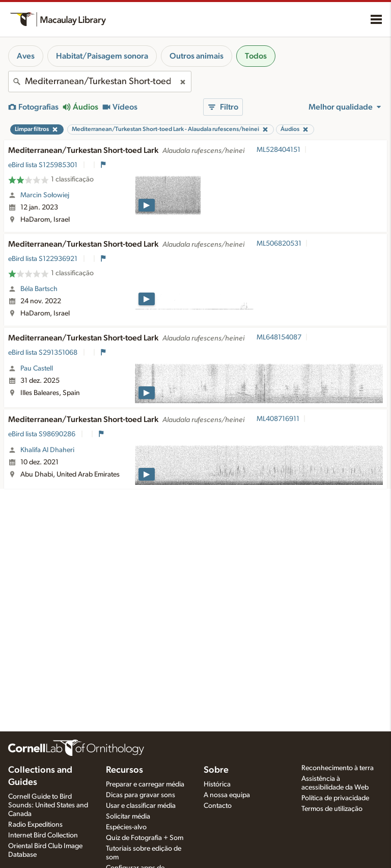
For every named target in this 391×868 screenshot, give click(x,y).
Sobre (216, 770)
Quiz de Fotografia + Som (145, 838)
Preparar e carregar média (145, 784)
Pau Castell (37, 369)
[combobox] (100, 82)
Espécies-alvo (126, 827)
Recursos (124, 770)
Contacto (218, 806)
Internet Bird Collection (43, 835)
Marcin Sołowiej (45, 195)
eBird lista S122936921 (44, 259)
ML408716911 (278, 419)
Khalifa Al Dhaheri (47, 450)
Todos (256, 56)
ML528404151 (278, 150)
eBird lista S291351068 (44, 353)
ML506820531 (279, 244)
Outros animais (197, 56)
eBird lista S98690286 (43, 434)
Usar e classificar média (141, 806)
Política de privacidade (335, 798)
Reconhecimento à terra (338, 768)
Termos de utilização (332, 809)
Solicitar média (128, 817)
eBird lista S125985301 (44, 165)
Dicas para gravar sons (141, 795)
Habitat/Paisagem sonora (102, 56)
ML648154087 (279, 337)
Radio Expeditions (35, 825)
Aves (26, 56)
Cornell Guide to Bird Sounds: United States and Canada (48, 805)
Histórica (217, 784)
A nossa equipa (227, 795)
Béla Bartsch (39, 289)
